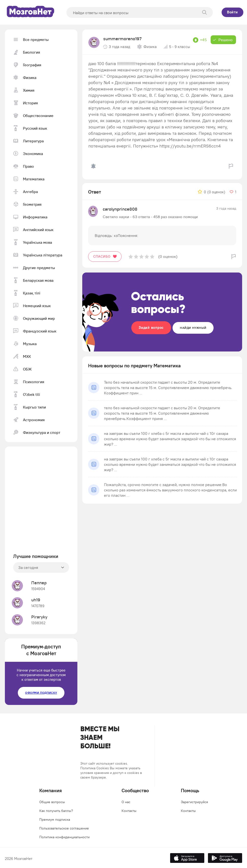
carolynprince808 (120, 209)
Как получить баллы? (56, 811)
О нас (126, 802)
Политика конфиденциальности (64, 837)
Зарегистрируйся (194, 802)
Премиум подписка (55, 819)
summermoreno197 (122, 39)
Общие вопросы (52, 802)
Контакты (129, 811)
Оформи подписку (41, 693)
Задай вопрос (151, 327)
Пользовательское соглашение (64, 828)
